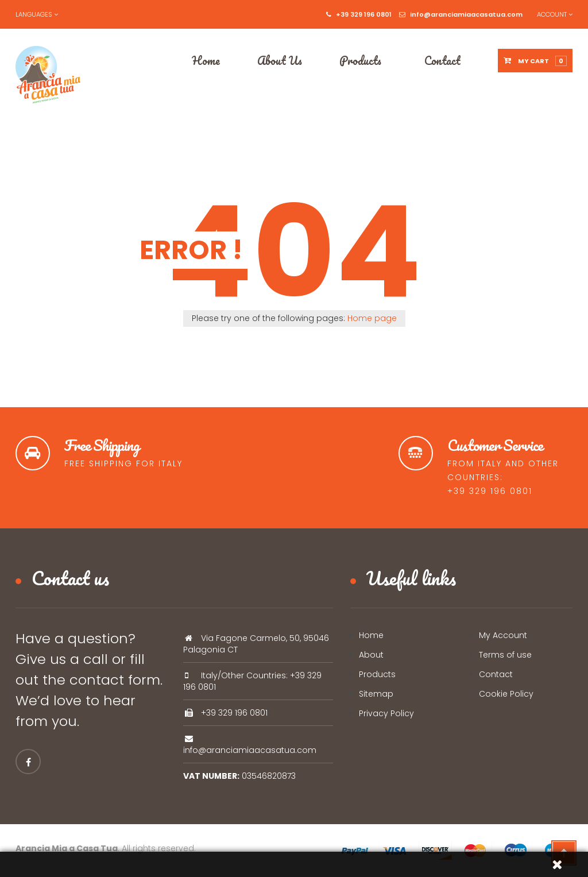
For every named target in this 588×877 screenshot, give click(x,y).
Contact (496, 674)
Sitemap (376, 694)
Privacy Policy (386, 713)
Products (377, 674)
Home (371, 635)
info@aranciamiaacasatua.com (461, 14)
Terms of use (505, 655)
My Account (503, 635)
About (371, 655)
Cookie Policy (506, 694)
